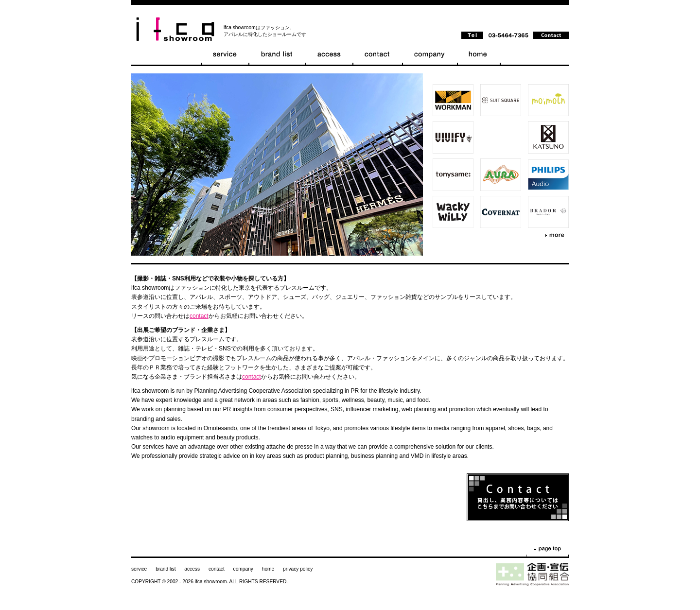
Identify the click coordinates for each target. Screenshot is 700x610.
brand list (166, 569)
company (243, 569)
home (268, 569)
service (139, 569)
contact (199, 316)
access (192, 569)
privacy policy (298, 569)
